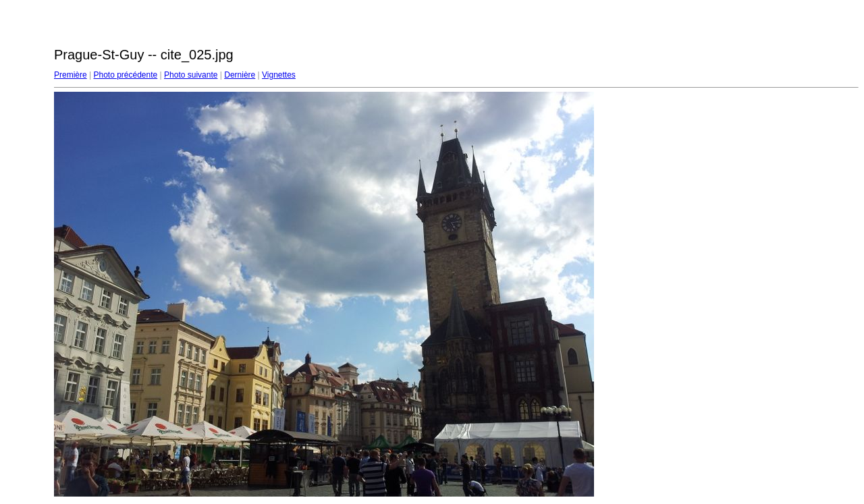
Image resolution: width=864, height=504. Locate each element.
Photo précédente (125, 75)
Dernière (240, 75)
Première (71, 75)
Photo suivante (191, 75)
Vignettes (279, 75)
